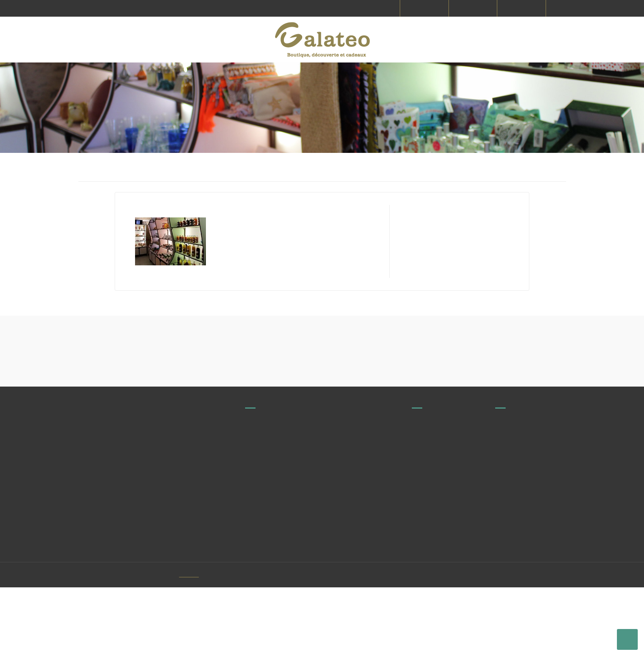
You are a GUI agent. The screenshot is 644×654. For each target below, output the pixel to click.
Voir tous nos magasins (289, 530)
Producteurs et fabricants (446, 509)
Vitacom (202, 642)
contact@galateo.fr (306, 550)
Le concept (510, 570)
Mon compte (512, 607)
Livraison (507, 509)
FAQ (417, 524)
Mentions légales (517, 524)
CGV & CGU (510, 539)
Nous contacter (432, 539)
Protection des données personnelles (526, 589)
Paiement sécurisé (520, 555)
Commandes (429, 555)
